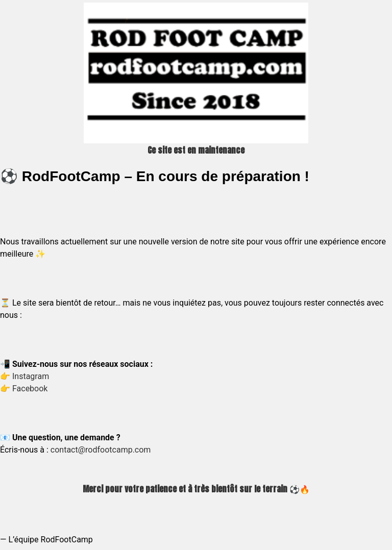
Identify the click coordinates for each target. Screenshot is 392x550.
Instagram (31, 376)
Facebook (30, 389)
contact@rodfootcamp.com (101, 450)
